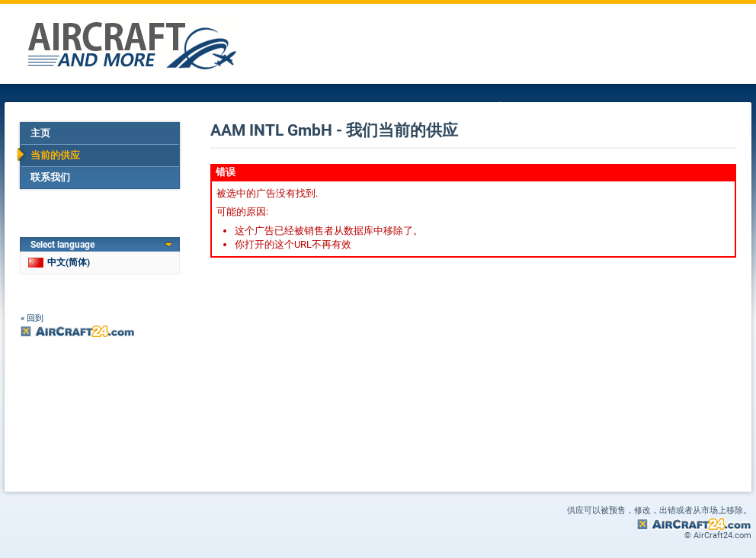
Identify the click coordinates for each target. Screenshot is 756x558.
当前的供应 (55, 155)
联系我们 (50, 177)
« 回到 (32, 318)
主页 (40, 133)
